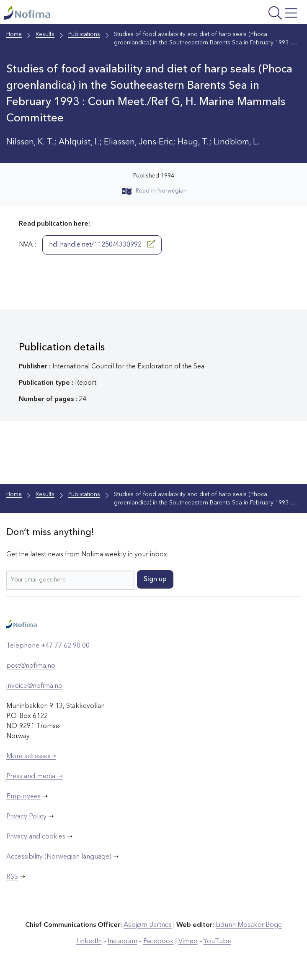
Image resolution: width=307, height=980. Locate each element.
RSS (12, 877)
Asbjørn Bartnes (148, 925)
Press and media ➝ (34, 777)
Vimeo (188, 941)
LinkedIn (89, 941)
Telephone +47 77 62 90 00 (48, 646)
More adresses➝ (31, 756)
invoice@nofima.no (34, 686)
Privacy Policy (26, 817)
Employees (23, 797)
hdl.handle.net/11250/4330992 (102, 244)
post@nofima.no (31, 666)
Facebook (159, 941)
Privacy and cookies (37, 837)
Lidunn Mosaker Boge (249, 925)
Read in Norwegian (155, 191)
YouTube (217, 941)
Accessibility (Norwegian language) (59, 857)
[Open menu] (248, 14)
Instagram (123, 941)
